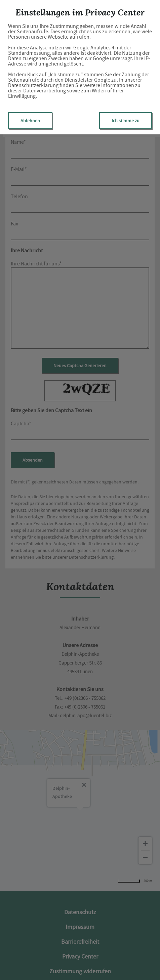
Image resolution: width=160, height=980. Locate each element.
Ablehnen (30, 121)
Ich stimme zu (126, 121)
